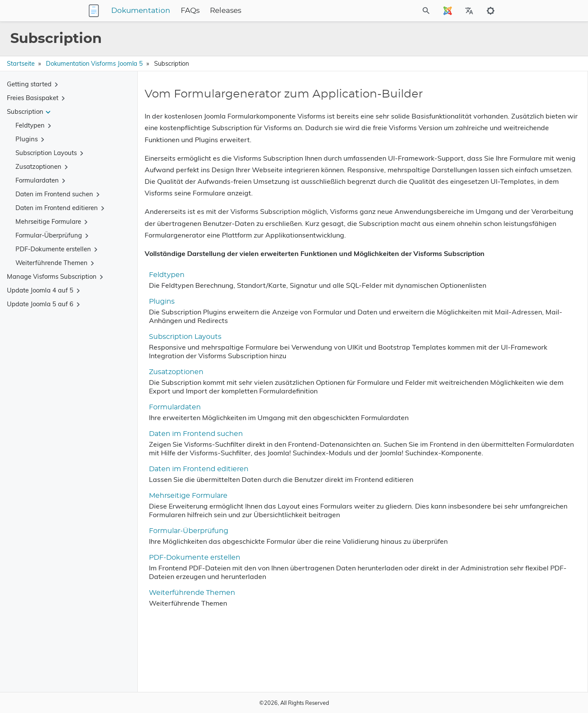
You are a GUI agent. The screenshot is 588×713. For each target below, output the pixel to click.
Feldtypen (163, 322)
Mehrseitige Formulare (185, 560)
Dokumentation (194, 11)
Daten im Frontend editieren (195, 533)
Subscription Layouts (182, 392)
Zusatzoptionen (173, 427)
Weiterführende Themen (189, 674)
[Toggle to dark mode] (491, 11)
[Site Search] (388, 11)
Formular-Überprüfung (185, 603)
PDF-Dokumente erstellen (191, 639)
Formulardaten (171, 463)
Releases (279, 11)
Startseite (21, 64)
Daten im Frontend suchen (192, 489)
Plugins (158, 357)
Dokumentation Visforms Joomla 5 (94, 64)
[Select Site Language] (448, 11)
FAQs (244, 11)
